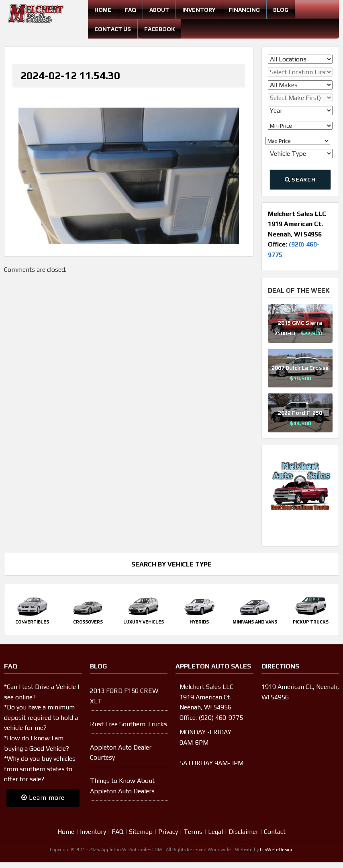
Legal (215, 832)
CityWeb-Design (277, 850)
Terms (193, 832)
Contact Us (113, 29)
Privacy (168, 832)
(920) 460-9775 (221, 718)
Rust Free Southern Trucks (129, 724)
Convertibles (32, 622)
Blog (281, 10)
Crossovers (88, 622)
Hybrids (199, 622)
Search (300, 179)
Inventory (199, 10)
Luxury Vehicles (144, 622)
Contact (275, 832)
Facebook (159, 29)
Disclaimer (243, 832)
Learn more (43, 798)
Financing (244, 10)
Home (103, 10)
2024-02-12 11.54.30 (70, 75)
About (159, 10)
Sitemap (141, 832)
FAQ (130, 10)
